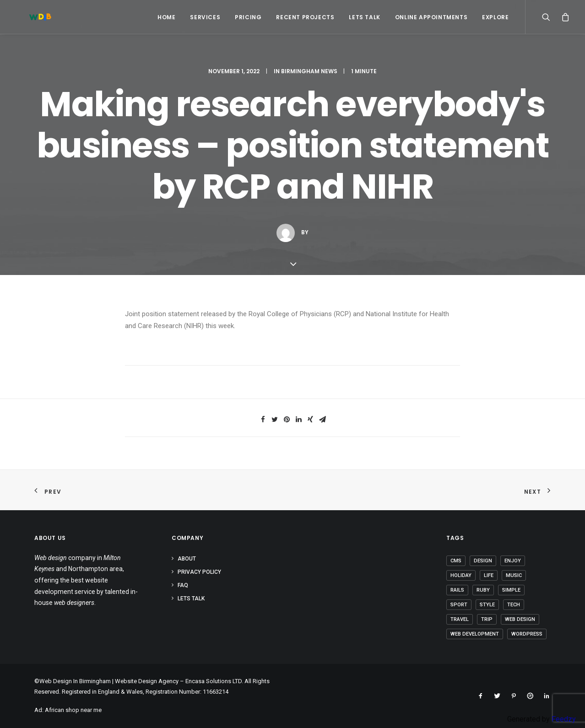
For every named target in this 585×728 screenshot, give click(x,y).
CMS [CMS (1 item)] (456, 561)
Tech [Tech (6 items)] (514, 605)
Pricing (248, 17)
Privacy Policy (199, 572)
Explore (495, 17)
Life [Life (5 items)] (489, 575)
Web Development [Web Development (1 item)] (475, 634)
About (187, 559)
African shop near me (73, 710)
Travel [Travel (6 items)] (460, 619)
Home (166, 17)
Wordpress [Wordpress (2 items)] (527, 634)
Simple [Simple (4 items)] (511, 590)
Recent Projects (305, 17)
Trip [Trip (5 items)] (487, 619)
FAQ (183, 585)
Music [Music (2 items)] (514, 575)
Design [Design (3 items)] (483, 561)
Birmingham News (309, 71)
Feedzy (564, 719)
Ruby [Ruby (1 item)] (483, 590)
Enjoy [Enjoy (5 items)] (513, 561)
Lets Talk (364, 17)
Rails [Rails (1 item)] (457, 590)
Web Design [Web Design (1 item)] (520, 619)
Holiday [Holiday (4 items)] (461, 575)
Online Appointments (431, 17)
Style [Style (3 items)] (487, 605)
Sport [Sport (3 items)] (459, 605)
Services (205, 17)
